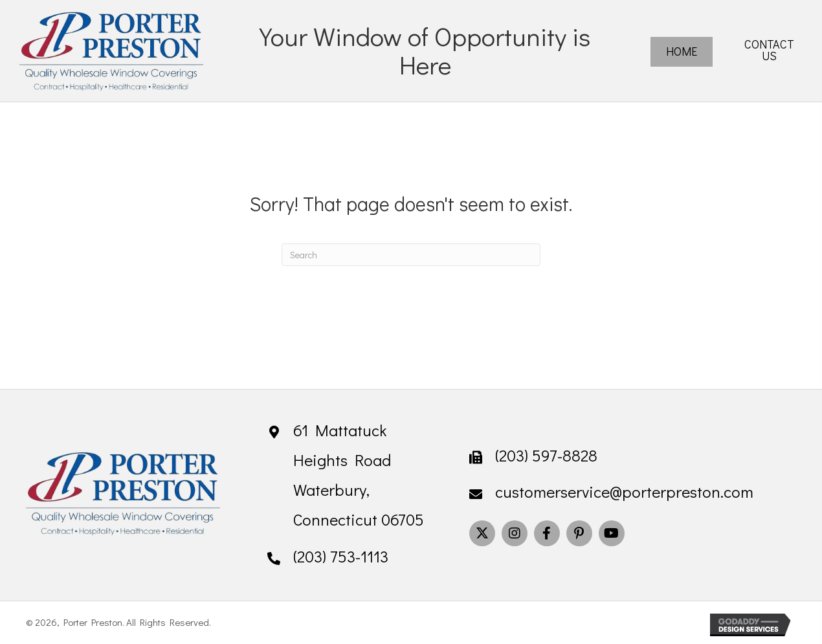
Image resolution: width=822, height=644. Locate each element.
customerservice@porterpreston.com (624, 492)
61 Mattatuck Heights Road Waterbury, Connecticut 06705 (359, 475)
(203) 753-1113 (341, 556)
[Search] (411, 255)
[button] (482, 533)
